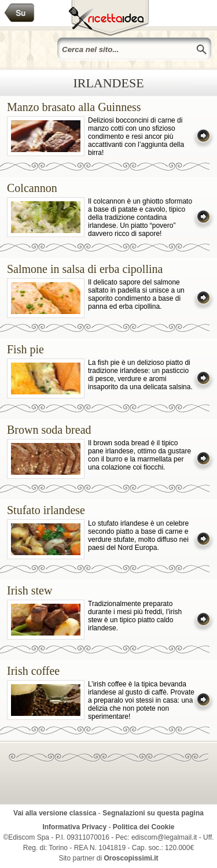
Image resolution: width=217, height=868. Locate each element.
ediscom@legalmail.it (164, 837)
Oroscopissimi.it (131, 858)
